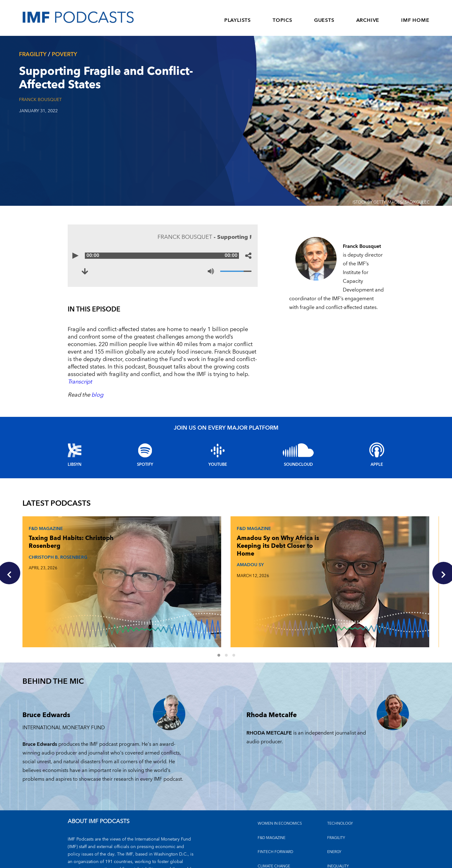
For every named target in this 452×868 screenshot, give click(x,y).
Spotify (145, 465)
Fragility (33, 54)
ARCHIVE (368, 20)
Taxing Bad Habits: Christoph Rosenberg (57, 544)
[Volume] (236, 271)
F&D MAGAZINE (272, 791)
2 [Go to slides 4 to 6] (230, 609)
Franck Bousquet (40, 100)
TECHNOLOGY (340, 776)
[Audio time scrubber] (163, 256)
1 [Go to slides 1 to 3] (222, 609)
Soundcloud (298, 465)
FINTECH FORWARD (275, 805)
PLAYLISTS (238, 20)
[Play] (77, 256)
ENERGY (334, 805)
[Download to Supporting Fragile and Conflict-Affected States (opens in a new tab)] (86, 271)
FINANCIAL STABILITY (276, 833)
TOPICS (282, 20)
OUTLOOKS (338, 833)
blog (97, 395)
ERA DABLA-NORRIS (333, 582)
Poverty (64, 54)
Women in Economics (280, 776)
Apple (377, 465)
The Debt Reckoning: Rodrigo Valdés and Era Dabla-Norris (330, 552)
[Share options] (248, 256)
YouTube (218, 465)
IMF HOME (415, 20)
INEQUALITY (338, 819)
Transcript (80, 382)
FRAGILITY (336, 791)
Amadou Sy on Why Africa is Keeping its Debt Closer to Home (197, 548)
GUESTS (324, 20)
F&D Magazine (47, 527)
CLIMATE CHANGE (274, 819)
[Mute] (211, 271)
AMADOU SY (182, 570)
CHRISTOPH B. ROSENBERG (45, 567)
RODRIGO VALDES (327, 578)
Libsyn (75, 465)
